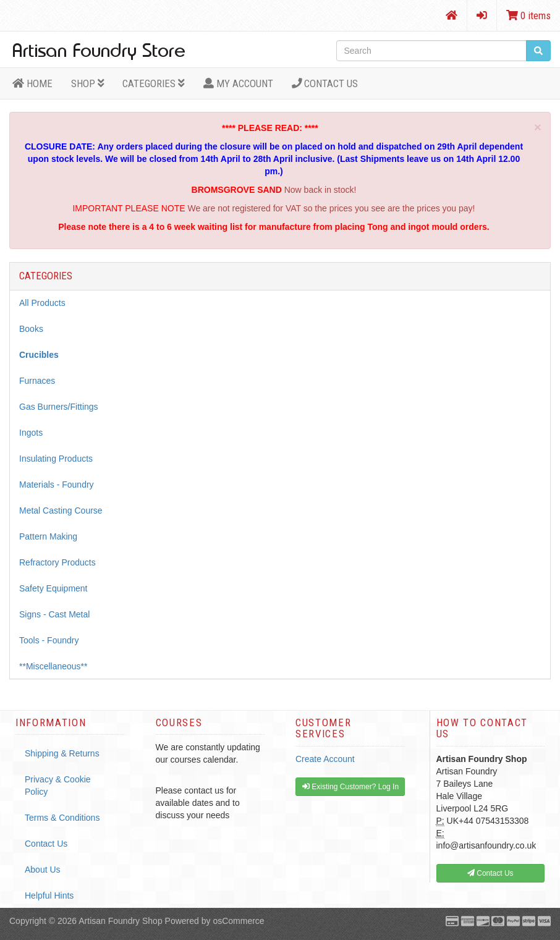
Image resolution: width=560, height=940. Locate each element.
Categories (154, 83)
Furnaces (37, 381)
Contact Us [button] (490, 873)
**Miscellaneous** (53, 666)
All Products (42, 303)
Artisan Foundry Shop (120, 921)
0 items (528, 15)
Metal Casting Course (61, 510)
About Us (43, 870)
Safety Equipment (53, 588)
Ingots (31, 433)
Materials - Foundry (57, 485)
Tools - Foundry (49, 640)
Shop (88, 83)
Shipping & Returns (62, 753)
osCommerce (238, 921)
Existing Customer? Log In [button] (350, 787)
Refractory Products (57, 562)
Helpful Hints (49, 896)
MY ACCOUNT (238, 83)
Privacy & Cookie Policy (58, 785)
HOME (32, 83)
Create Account (325, 759)
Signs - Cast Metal (54, 614)
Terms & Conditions (62, 818)
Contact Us (325, 83)
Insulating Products (56, 459)
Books (31, 329)
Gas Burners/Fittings (59, 407)
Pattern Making (48, 536)
